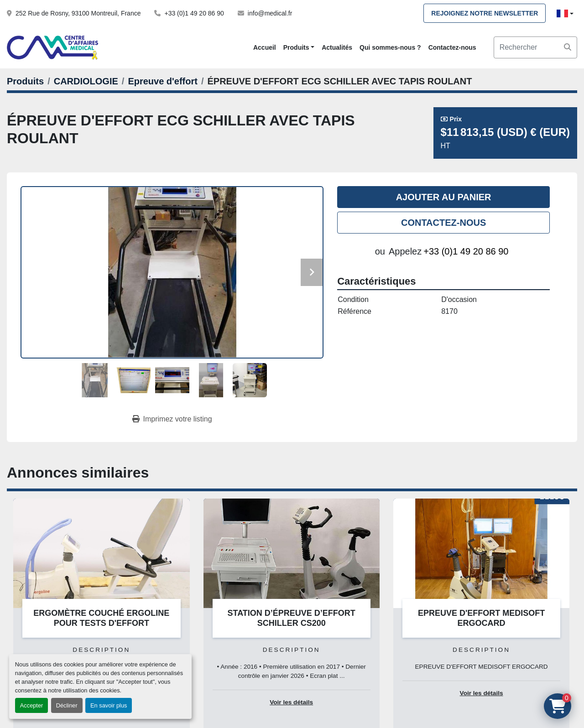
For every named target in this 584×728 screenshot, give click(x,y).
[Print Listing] (172, 419)
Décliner (67, 705)
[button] (299, 48)
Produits (296, 47)
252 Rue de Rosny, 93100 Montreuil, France (78, 13)
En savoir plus (109, 705)
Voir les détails (291, 702)
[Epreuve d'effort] (163, 81)
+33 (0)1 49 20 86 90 (194, 13)
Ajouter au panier (444, 197)
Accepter (32, 705)
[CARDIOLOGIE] (86, 81)
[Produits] (25, 81)
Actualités (337, 47)
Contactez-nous (452, 47)
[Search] (535, 47)
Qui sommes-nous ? (390, 47)
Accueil (265, 47)
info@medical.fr (270, 13)
